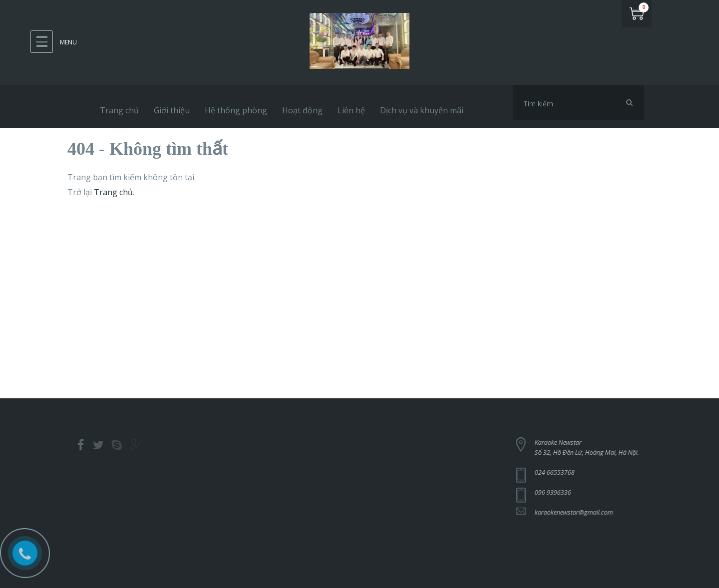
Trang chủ (113, 192)
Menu (68, 42)
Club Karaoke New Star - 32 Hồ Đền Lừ (358, 442)
